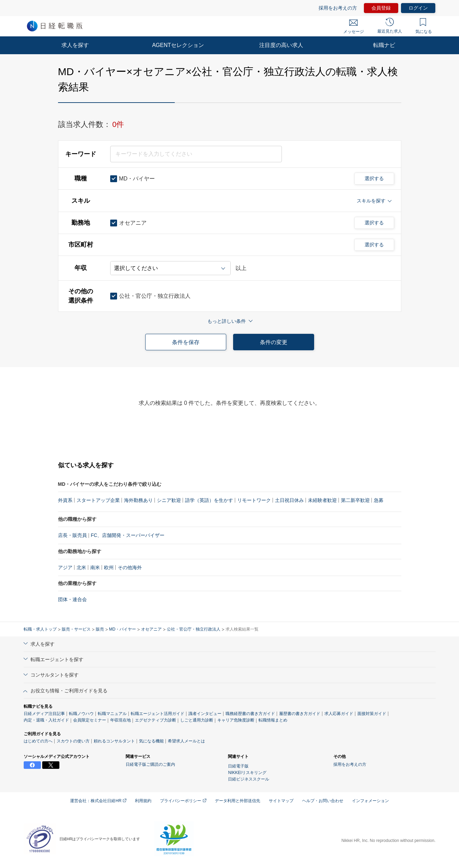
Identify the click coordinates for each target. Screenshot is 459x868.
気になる (424, 26)
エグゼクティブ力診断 (156, 720)
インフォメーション (370, 801)
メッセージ (354, 27)
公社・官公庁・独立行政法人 (194, 629)
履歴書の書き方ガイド (300, 714)
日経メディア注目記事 (44, 714)
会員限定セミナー (90, 720)
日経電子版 (238, 766)
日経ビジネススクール (249, 779)
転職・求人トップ (40, 629)
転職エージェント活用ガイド (158, 714)
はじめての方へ (38, 741)
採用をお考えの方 (338, 8)
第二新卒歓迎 (355, 500)
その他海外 (130, 567)
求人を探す (75, 45)
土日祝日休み (289, 500)
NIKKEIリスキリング (247, 773)
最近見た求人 (390, 26)
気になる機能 (151, 741)
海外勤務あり (138, 500)
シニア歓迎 (169, 500)
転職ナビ (384, 45)
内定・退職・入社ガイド (46, 720)
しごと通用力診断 (197, 720)
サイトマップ (281, 801)
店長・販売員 (72, 535)
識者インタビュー (205, 714)
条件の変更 (274, 342)
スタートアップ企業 (98, 500)
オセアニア (151, 629)
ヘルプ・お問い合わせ (323, 801)
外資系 (65, 500)
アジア (65, 567)
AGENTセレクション (178, 45)
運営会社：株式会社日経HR (98, 801)
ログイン (418, 8)
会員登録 (381, 8)
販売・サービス (76, 629)
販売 (100, 629)
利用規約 (143, 801)
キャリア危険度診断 (236, 720)
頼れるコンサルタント (114, 741)
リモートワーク (254, 500)
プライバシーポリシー (183, 801)
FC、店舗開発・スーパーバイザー (128, 535)
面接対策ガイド (372, 714)
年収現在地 (121, 720)
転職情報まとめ (273, 720)
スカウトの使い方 (73, 741)
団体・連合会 (72, 599)
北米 (81, 567)
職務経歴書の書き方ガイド (250, 714)
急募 (379, 500)
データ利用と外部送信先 (238, 801)
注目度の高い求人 (281, 45)
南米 (95, 567)
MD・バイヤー (123, 629)
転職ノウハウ (81, 714)
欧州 (109, 567)
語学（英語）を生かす (209, 500)
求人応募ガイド (339, 714)
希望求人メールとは (186, 741)
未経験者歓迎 (322, 500)
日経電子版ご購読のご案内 (150, 764)
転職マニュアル (112, 714)
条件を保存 (186, 342)
